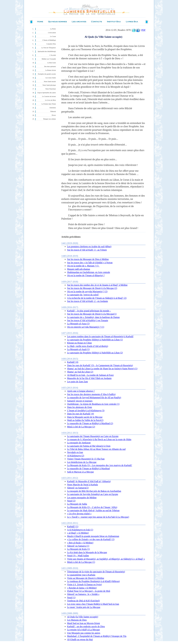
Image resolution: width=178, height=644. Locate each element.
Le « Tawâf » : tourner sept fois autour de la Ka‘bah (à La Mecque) (98, 517)
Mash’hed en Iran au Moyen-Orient (83, 623)
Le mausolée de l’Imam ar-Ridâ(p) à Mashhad (88, 469)
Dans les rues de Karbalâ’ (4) (80, 414)
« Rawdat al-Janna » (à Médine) (82, 588)
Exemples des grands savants (47, 74)
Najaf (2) (71, 501)
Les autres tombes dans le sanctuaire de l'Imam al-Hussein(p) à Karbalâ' (100, 336)
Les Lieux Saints (51, 78)
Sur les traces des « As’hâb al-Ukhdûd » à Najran (90, 263)
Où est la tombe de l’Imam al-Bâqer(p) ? (86, 275)
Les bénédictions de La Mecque (82, 462)
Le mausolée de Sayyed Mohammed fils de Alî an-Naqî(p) (94, 397)
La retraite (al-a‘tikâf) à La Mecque (83, 630)
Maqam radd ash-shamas (79, 269)
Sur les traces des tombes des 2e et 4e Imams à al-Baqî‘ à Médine (97, 285)
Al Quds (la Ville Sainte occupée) (83, 617)
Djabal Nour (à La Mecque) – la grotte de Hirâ (89, 591)
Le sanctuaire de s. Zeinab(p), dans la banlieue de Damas (93, 317)
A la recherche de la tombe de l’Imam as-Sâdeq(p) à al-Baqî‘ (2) (97, 298)
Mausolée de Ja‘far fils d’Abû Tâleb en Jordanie (89, 378)
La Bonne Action (51, 70)
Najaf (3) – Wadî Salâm (78, 556)
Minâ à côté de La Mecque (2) (81, 427)
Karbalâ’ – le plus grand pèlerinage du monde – (89, 311)
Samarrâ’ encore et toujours (80, 401)
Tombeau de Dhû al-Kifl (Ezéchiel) (83, 601)
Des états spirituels (50, 66)
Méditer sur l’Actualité (49, 59)
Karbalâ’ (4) (73, 362)
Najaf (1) (71, 598)
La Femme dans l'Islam (49, 104)
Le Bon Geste (52, 63)
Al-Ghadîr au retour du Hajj (80, 639)
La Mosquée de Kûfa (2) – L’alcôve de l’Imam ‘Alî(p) (92, 507)
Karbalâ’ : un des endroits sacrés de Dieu (86, 626)
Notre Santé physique (49, 85)
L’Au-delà (53, 55)
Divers (54, 115)
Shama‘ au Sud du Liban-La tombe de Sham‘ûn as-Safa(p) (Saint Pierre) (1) (102, 369)
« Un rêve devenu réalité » (79, 514)
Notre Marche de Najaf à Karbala (83, 485)
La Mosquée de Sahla (77, 504)
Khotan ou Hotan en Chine (79, 343)
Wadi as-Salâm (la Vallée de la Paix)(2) (85, 420)
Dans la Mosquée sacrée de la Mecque (85, 417)
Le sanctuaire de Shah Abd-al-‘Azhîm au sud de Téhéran (93, 510)
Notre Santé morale (50, 81)
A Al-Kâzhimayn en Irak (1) (80, 530)
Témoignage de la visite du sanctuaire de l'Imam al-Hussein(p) (96, 572)
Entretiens (53, 108)
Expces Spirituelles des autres (47, 93)
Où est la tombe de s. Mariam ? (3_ (83, 266)
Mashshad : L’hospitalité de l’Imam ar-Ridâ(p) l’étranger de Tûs (97, 636)
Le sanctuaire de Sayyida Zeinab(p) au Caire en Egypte (93, 494)
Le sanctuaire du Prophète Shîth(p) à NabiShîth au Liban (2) (95, 353)
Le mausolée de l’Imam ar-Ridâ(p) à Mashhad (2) (90, 423)
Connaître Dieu (51, 44)
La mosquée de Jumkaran (79, 443)
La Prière (53, 29)
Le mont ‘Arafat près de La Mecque (84, 607)
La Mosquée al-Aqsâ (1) (78, 349)
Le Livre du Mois (50, 100)
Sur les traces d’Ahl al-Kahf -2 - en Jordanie (87, 301)
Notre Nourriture (51, 89)
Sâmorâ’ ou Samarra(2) (78, 488)
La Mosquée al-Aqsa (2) (78, 324)
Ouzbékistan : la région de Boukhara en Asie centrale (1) (93, 404)
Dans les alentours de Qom (79, 407)
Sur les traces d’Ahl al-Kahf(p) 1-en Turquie (88, 320)
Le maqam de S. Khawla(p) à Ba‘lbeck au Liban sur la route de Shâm (99, 439)
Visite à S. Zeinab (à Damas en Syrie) (84, 584)
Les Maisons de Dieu (77, 620)
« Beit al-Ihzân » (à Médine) (80, 543)
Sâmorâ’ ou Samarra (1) (78, 546)
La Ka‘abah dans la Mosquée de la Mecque (87, 552)
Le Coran (53, 36)
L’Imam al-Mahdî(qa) (49, 40)
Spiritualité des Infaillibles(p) (47, 51)
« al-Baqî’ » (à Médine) (78, 533)
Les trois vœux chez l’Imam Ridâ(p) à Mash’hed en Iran (93, 604)
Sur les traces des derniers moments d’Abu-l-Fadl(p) (91, 394)
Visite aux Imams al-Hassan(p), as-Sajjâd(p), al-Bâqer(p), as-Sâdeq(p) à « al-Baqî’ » (106, 559)
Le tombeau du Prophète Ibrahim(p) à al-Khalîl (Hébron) (93, 581)
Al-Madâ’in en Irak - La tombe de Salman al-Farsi (90, 375)
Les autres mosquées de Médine (82, 498)
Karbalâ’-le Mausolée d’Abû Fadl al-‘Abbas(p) (89, 481)
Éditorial (53, 111)
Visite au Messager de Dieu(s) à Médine (86, 578)
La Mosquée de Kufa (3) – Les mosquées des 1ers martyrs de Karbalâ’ (100, 465)
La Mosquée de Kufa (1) (78, 549)
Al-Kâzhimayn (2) (76, 456)
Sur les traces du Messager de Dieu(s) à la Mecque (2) (92, 288)
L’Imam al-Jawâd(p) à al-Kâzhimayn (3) (86, 411)
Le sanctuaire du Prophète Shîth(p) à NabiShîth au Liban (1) (95, 340)
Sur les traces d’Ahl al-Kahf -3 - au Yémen (87, 250)
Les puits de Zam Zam (77, 382)
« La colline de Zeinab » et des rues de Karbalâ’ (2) (91, 539)
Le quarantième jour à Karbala (81, 575)
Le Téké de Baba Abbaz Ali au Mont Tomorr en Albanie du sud (96, 449)
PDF (143, 30)
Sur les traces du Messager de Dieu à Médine (88, 259)
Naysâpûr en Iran (75, 452)
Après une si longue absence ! (81, 391)
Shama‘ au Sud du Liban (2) (80, 372)
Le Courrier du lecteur (49, 96)
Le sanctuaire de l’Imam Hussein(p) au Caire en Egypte (93, 436)
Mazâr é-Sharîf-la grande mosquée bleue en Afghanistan (93, 536)
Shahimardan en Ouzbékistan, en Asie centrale (89, 272)
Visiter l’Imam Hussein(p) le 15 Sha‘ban (86, 459)
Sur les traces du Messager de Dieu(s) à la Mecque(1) (92, 314)
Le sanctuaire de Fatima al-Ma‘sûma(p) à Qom (89, 446)
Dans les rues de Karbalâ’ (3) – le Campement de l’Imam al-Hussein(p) (100, 365)
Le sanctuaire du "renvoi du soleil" (83, 295)
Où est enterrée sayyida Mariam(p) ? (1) (86, 327)
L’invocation (52, 33)
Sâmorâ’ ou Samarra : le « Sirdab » (83, 594)
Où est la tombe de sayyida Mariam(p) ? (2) (87, 291)
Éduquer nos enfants (50, 119)
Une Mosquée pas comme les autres (84, 633)
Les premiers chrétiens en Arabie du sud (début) (89, 247)
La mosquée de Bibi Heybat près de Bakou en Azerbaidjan (94, 491)
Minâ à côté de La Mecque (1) (81, 562)
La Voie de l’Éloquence (49, 48)
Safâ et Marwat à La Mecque (80, 472)
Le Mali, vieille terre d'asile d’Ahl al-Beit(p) (88, 346)
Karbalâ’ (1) (73, 526)
